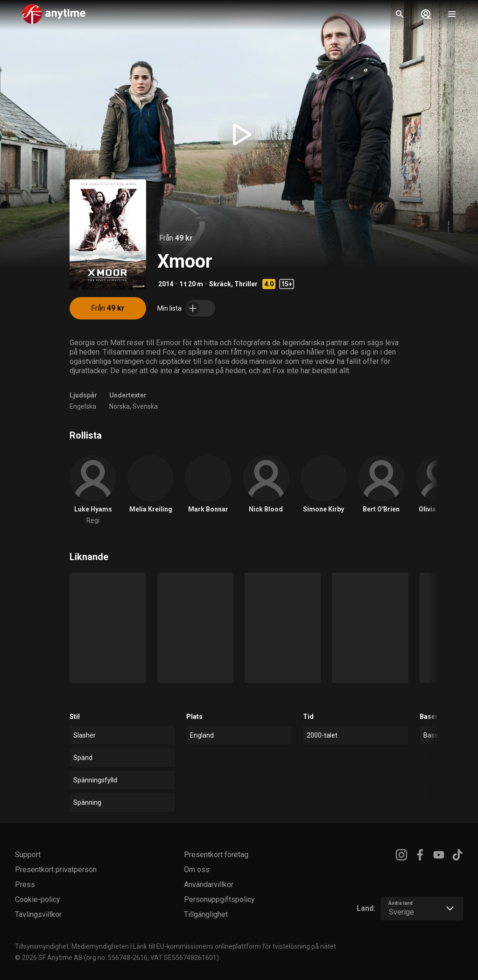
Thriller (246, 284)
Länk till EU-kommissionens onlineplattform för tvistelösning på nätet (235, 946)
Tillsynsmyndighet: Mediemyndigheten (72, 946)
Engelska (83, 406)
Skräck (220, 284)
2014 (166, 284)
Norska (119, 406)
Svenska (145, 406)
